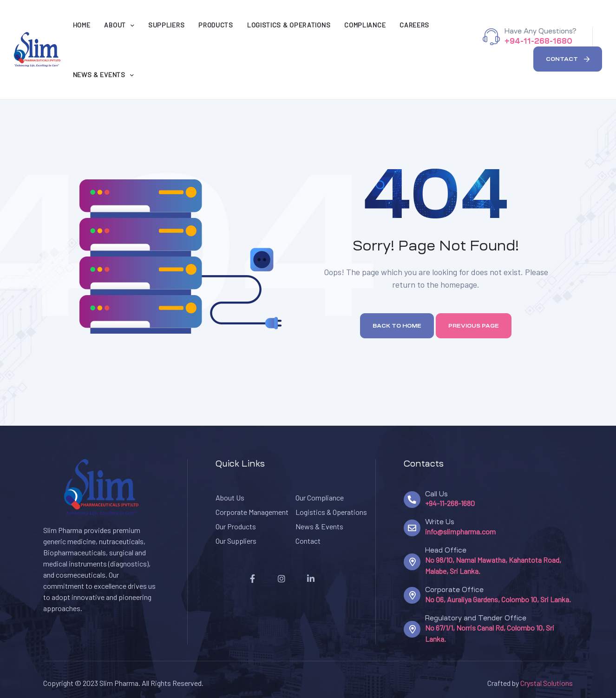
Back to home (397, 326)
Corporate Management (252, 512)
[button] (568, 59)
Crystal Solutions (547, 683)
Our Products (236, 526)
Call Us (436, 494)
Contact (308, 541)
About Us (230, 497)
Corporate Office (454, 590)
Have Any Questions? (540, 31)
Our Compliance (320, 497)
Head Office (446, 550)
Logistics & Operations (331, 512)
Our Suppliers (236, 541)
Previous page (474, 326)
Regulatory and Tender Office (476, 618)
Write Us (440, 522)
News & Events (319, 526)
